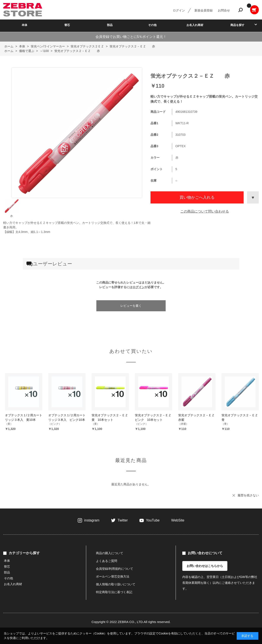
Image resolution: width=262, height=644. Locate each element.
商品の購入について (110, 553)
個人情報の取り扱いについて (116, 584)
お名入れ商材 (195, 25)
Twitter (123, 520)
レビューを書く (131, 306)
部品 (110, 25)
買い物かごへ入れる (197, 197)
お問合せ (224, 10)
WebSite (178, 520)
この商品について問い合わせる (205, 211)
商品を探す (237, 25)
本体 (24, 25)
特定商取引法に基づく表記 (114, 592)
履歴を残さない (248, 495)
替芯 (67, 25)
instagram (92, 520)
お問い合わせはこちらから (205, 566)
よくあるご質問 (107, 561)
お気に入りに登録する (253, 197)
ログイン (179, 10)
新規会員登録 (204, 10)
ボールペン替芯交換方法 (113, 576)
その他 (152, 25)
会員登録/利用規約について (115, 569)
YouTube (153, 520)
